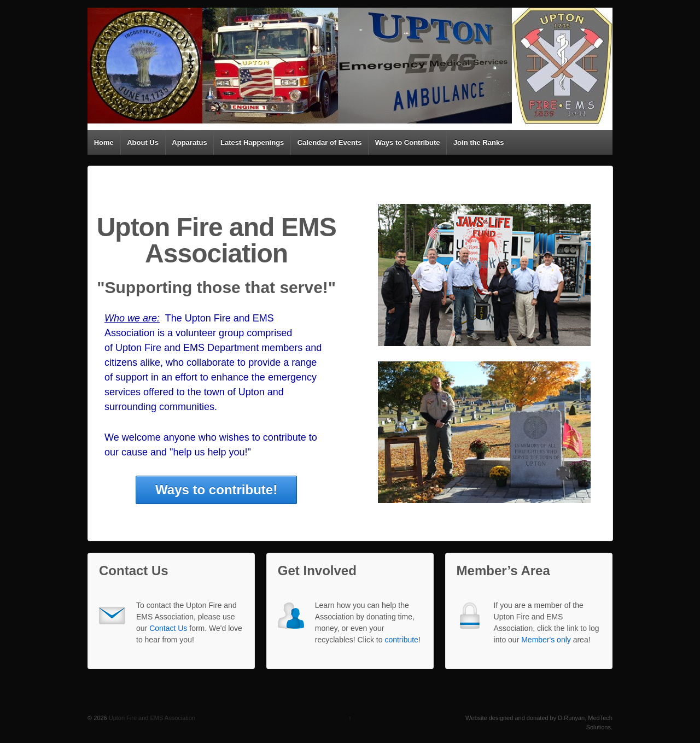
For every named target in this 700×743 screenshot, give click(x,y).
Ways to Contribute (408, 142)
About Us (143, 142)
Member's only (546, 640)
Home (104, 142)
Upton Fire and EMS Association (151, 718)
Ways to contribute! (216, 490)
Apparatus (189, 142)
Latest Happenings (252, 142)
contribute (401, 640)
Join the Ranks (479, 142)
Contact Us (168, 628)
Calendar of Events (330, 142)
